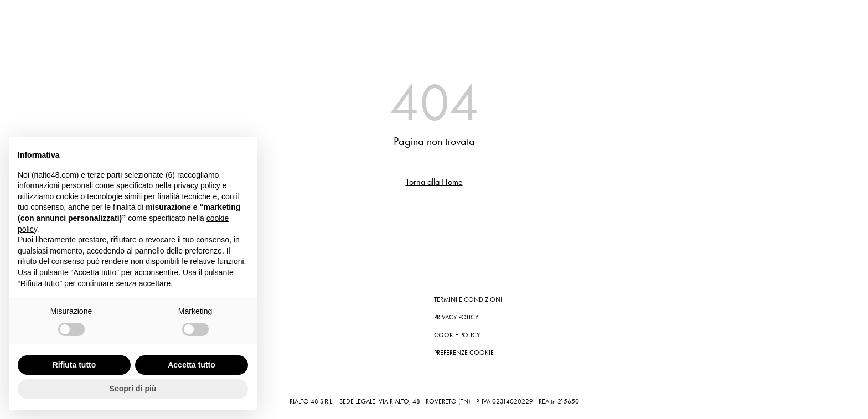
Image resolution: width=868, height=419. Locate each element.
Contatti (191, 317)
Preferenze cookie (464, 353)
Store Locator (200, 335)
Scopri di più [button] (133, 389)
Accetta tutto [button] (192, 365)
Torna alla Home (434, 182)
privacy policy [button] (197, 185)
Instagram (194, 299)
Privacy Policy (456, 317)
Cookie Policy (457, 335)
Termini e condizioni (468, 299)
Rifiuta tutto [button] (74, 365)
